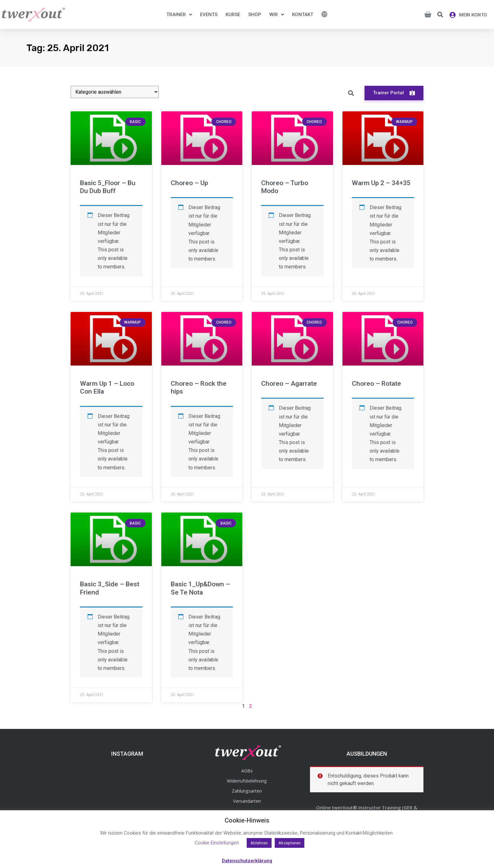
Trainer (179, 15)
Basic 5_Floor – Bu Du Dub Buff (108, 187)
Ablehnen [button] (259, 843)
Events (209, 15)
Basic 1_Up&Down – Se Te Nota (200, 588)
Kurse (233, 15)
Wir (277, 15)
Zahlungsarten (247, 791)
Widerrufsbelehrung (247, 781)
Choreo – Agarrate (289, 384)
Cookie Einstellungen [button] (217, 843)
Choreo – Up (189, 183)
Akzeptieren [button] (290, 843)
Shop (255, 15)
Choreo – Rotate (376, 384)
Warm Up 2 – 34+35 (381, 183)
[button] (440, 15)
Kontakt (303, 15)
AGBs (247, 771)
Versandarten (247, 801)
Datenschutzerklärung (247, 861)
